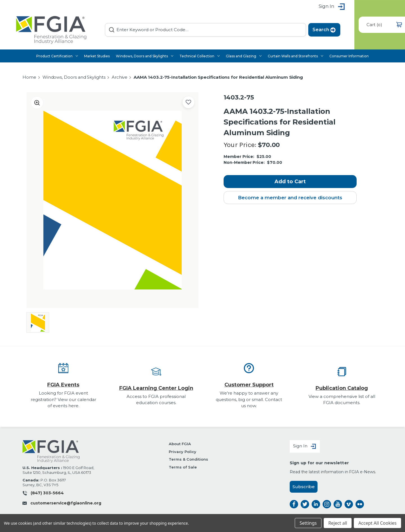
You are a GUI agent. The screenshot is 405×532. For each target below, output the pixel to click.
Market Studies (97, 56)
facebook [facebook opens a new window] (294, 504)
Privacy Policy (182, 452)
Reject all (338, 523)
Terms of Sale (183, 467)
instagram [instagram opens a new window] (327, 504)
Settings (308, 523)
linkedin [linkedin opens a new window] (316, 504)
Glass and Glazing (244, 56)
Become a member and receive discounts (290, 198)
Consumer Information (349, 56)
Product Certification (57, 56)
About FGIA (180, 444)
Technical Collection (200, 56)
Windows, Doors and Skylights (145, 56)
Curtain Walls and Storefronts (295, 56)
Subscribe (304, 487)
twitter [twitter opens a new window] (305, 504)
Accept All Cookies (377, 523)
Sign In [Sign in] (305, 446)
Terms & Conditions (188, 459)
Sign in (332, 7)
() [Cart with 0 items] (384, 25)
